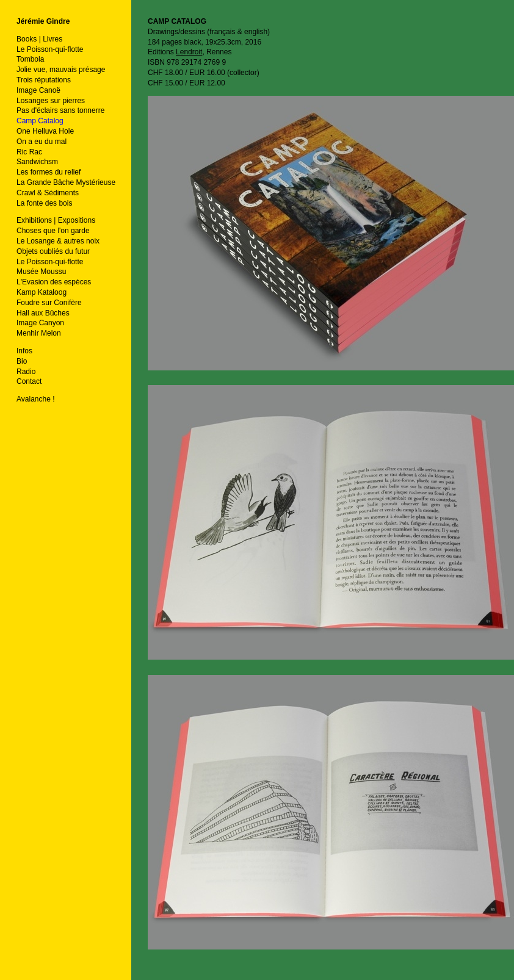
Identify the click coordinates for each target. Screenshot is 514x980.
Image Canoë (38, 90)
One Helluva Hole (45, 131)
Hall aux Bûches (43, 313)
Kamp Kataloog (42, 292)
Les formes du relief (49, 172)
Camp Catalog (40, 121)
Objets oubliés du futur (53, 251)
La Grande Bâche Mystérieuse (66, 182)
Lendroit (189, 52)
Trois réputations (44, 80)
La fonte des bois (44, 203)
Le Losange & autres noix (58, 241)
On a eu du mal (42, 142)
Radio (26, 372)
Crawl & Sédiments (48, 193)
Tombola (30, 59)
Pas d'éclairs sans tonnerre (60, 110)
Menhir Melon (39, 333)
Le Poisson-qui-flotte (50, 49)
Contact (29, 381)
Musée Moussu (41, 272)
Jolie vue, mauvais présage (61, 70)
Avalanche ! (36, 399)
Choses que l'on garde (53, 231)
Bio (22, 361)
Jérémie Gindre (43, 21)
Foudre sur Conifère (49, 303)
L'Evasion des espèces (54, 282)
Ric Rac (29, 152)
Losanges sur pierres (51, 101)
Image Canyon (40, 323)
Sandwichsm (37, 162)
